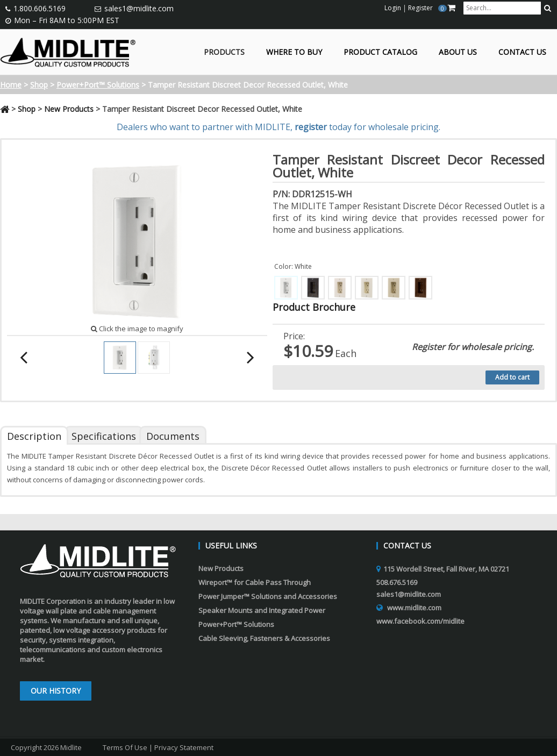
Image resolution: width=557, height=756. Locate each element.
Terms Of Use (125, 747)
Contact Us (522, 52)
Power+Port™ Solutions (98, 85)
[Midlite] (68, 51)
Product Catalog (380, 52)
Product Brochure (314, 307)
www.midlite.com (414, 608)
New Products (69, 109)
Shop (39, 85)
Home (11, 85)
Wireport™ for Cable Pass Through (255, 582)
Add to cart (512, 377)
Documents (173, 436)
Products (224, 52)
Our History (56, 691)
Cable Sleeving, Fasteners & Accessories (264, 638)
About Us (458, 52)
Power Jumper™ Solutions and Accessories (268, 596)
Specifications (104, 436)
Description (34, 436)
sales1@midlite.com (139, 8)
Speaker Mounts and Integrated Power (262, 610)
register (311, 127)
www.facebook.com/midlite (420, 621)
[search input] (502, 8)
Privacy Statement (184, 747)
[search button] (548, 8)
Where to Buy (294, 52)
